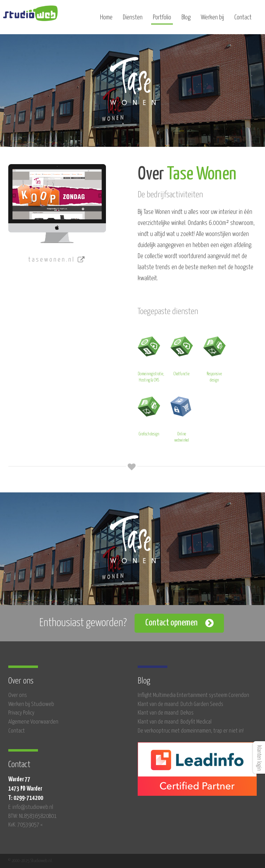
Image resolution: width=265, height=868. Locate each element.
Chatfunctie (182, 355)
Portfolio (162, 20)
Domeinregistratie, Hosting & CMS (151, 358)
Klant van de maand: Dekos (166, 713)
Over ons (18, 695)
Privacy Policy (21, 713)
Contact (243, 20)
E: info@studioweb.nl (31, 807)
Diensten (133, 20)
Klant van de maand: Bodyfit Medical (175, 722)
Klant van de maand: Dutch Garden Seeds (180, 704)
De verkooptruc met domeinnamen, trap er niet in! (191, 731)
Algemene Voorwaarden (33, 722)
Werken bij (212, 20)
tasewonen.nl (57, 260)
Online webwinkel (182, 418)
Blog (186, 20)
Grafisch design (149, 415)
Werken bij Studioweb (31, 704)
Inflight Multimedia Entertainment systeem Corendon (193, 695)
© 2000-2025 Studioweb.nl (30, 861)
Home (106, 20)
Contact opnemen (171, 623)
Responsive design (214, 358)
